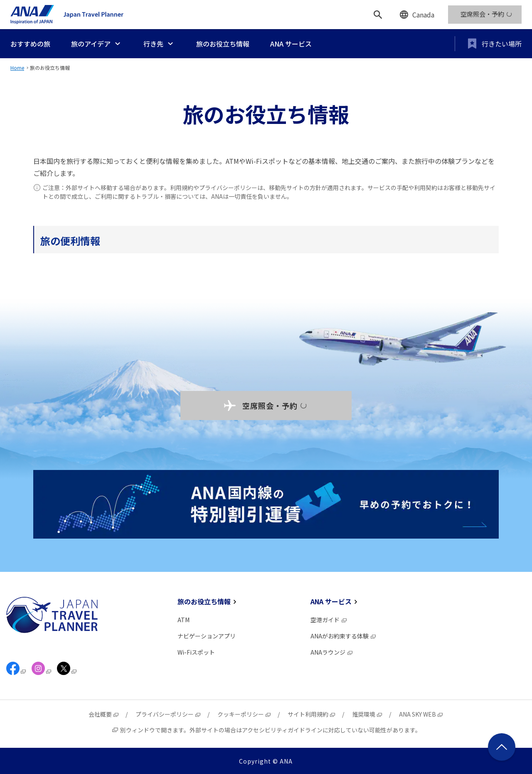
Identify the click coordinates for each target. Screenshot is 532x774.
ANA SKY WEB (421, 714)
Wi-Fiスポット (196, 652)
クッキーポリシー (244, 714)
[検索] (378, 15)
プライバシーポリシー (168, 714)
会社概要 (104, 714)
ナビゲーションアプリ (207, 636)
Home (17, 68)
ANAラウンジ (332, 652)
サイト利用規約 (312, 714)
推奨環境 (367, 714)
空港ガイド (329, 620)
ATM (183, 620)
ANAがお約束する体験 (344, 636)
